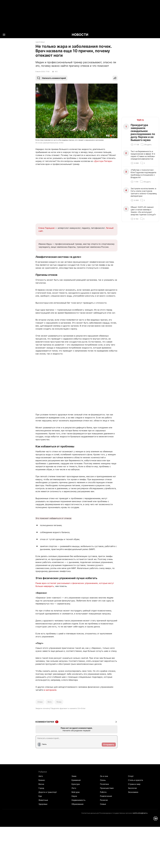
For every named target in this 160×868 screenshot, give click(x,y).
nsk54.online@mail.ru (140, 813)
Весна (41, 784)
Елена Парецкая (46, 228)
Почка (59, 702)
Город (41, 788)
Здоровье (43, 804)
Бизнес (42, 780)
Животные (43, 800)
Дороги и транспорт (48, 792)
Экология (132, 788)
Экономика (133, 792)
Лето (49, 702)
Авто (41, 776)
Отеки (40, 702)
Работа (103, 792)
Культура (76, 784)
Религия (104, 800)
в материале (50, 690)
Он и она (104, 776)
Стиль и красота (135, 780)
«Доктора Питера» (103, 161)
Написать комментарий (51, 78)
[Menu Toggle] (4, 35)
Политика (104, 784)
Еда (40, 796)
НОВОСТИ (80, 35)
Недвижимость (78, 800)
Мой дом (75, 792)
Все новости (16, 44)
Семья (103, 804)
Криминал (76, 780)
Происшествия (107, 788)
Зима (74, 776)
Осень (103, 780)
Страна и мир (134, 784)
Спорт (131, 776)
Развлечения (106, 796)
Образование (77, 804)
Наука (74, 796)
